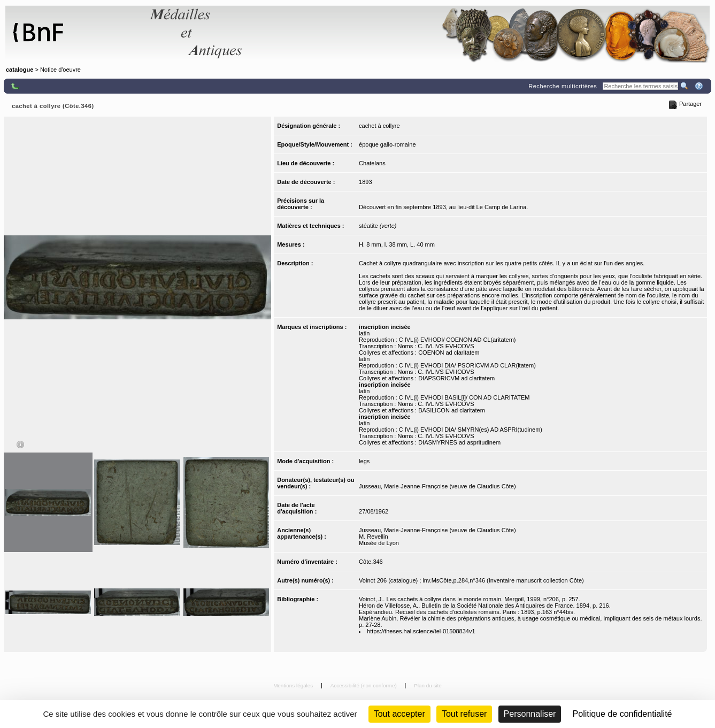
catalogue (20, 70)
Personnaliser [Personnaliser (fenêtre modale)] (530, 714)
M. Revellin (373, 537)
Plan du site (428, 685)
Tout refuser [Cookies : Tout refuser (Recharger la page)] (464, 714)
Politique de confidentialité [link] (622, 714)
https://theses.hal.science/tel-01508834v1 (421, 631)
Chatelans (372, 163)
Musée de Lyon (379, 543)
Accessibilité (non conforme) (364, 685)
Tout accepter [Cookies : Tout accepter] (399, 714)
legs (364, 461)
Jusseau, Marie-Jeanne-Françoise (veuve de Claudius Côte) (437, 486)
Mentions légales (294, 685)
